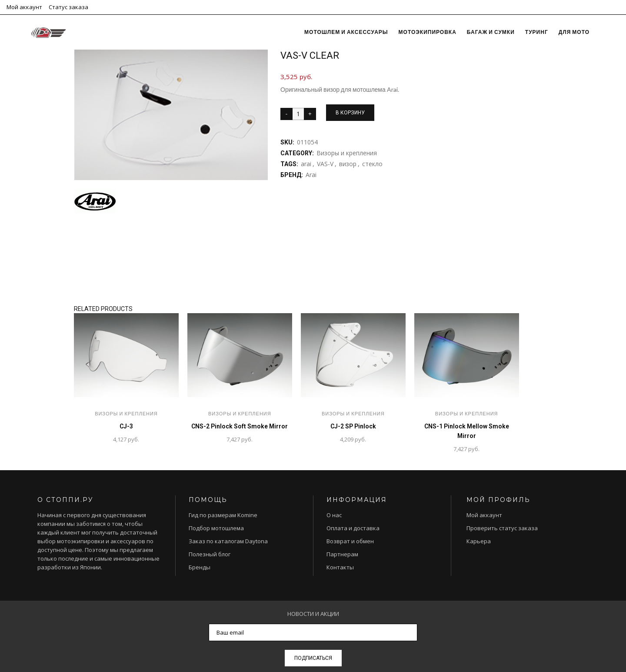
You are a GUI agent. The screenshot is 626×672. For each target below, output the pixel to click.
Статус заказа (68, 7)
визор (348, 164)
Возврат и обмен (350, 541)
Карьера (479, 541)
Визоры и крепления (347, 153)
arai (306, 164)
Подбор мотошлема (216, 528)
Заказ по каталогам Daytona (228, 541)
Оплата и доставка (353, 528)
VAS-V (325, 164)
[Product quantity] (298, 114)
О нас (334, 515)
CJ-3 (126, 426)
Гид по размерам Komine (223, 515)
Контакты (340, 567)
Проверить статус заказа (502, 528)
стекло (372, 164)
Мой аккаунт (24, 7)
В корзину (350, 113)
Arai (311, 175)
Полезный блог (210, 554)
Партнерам (342, 554)
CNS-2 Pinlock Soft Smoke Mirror (240, 426)
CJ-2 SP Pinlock (353, 426)
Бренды (200, 567)
